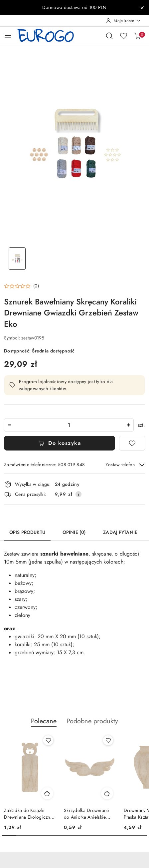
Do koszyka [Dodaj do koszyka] (60, 443)
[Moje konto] (123, 21)
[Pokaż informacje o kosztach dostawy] (78, 494)
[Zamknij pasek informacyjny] (142, 8)
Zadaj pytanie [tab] (120, 532)
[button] (21, 286)
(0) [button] (36, 286)
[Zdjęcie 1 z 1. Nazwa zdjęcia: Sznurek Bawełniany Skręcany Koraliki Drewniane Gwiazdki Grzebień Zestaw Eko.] (17, 259)
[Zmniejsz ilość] (9, 425)
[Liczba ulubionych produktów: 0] (123, 36)
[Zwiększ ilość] (128, 425)
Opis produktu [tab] (27, 532)
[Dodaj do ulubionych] (132, 443)
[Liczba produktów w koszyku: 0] (137, 36)
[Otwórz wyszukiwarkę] (109, 36)
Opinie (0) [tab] (74, 532)
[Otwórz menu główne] (8, 36)
